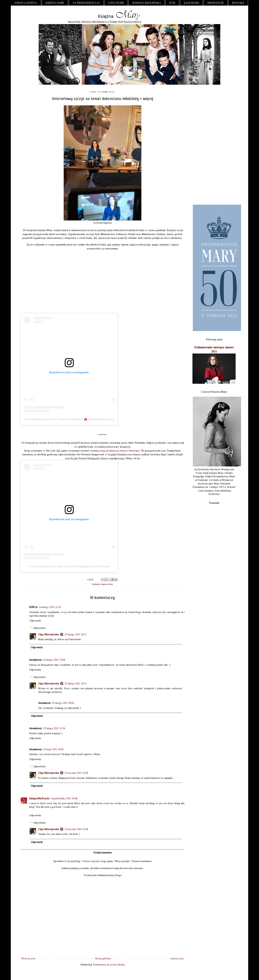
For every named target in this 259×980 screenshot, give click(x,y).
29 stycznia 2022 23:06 (76, 829)
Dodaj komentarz (103, 853)
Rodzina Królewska (146, 3)
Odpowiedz (35, 621)
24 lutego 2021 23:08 (54, 660)
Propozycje (216, 3)
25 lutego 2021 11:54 (54, 728)
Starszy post (177, 959)
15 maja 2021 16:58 (53, 749)
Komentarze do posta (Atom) (109, 965)
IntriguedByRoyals (39, 798)
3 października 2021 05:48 (64, 798)
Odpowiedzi (39, 628)
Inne (172, 3)
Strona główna (26, 3)
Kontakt (238, 3)
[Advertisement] (214, 145)
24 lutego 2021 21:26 (50, 607)
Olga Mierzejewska (49, 634)
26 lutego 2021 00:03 (63, 703)
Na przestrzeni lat (86, 3)
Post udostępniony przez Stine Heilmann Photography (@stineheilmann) (69, 566)
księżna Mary (107, 584)
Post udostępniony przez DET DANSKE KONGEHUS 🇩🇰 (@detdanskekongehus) (69, 419)
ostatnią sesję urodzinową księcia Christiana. (115, 451)
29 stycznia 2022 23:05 (76, 773)
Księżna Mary (55, 3)
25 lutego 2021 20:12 (75, 634)
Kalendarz (192, 3)
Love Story (116, 3)
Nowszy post (28, 959)
